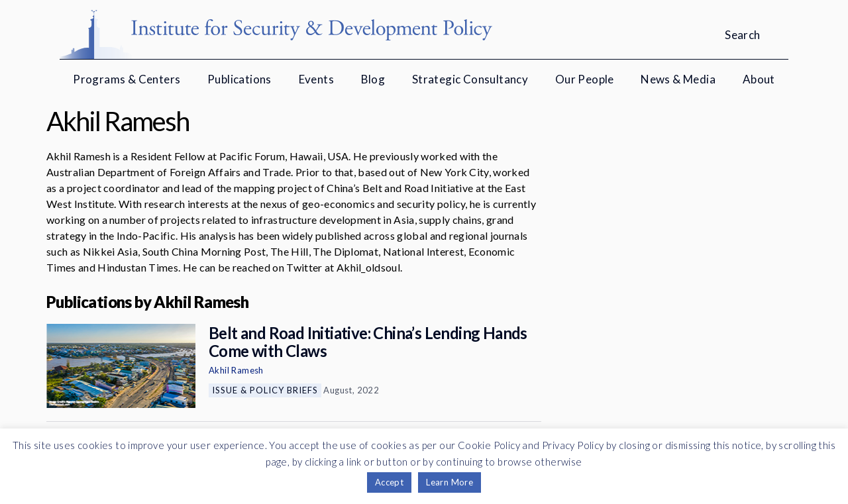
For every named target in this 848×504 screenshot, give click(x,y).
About (759, 79)
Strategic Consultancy (470, 79)
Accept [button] (389, 482)
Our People (585, 79)
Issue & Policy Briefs (265, 390)
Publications (239, 79)
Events (316, 79)
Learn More (450, 482)
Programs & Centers (127, 79)
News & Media (678, 79)
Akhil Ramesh (236, 370)
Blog (373, 79)
